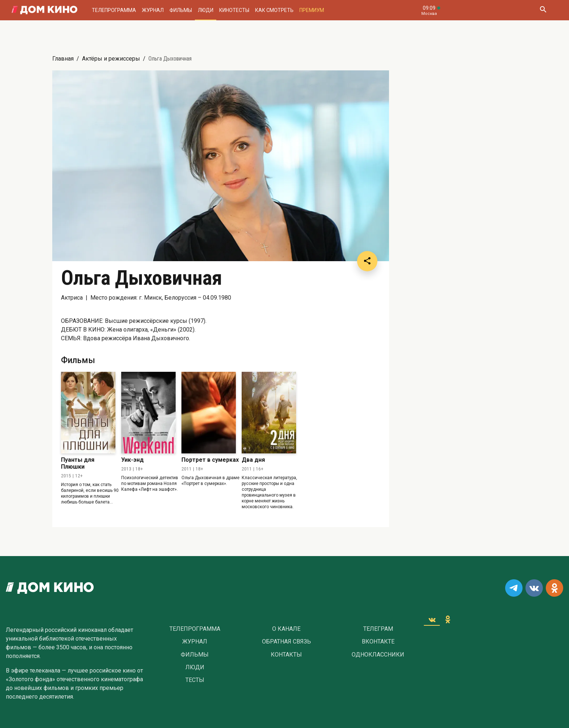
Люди (206, 10)
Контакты (286, 655)
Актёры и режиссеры (111, 59)
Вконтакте (378, 642)
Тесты (195, 680)
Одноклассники (378, 655)
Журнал (153, 10)
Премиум (312, 10)
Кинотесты (234, 10)
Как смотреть (274, 10)
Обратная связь (286, 642)
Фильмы (181, 10)
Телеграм (378, 629)
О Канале (286, 629)
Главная (63, 59)
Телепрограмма (114, 10)
